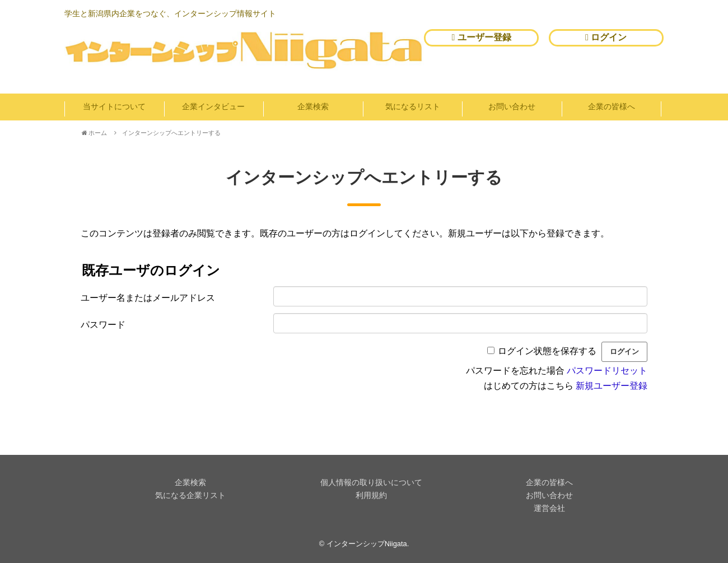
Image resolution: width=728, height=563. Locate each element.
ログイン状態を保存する (547, 351)
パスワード (103, 325)
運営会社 (549, 508)
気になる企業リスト (190, 495)
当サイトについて (114, 106)
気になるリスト (413, 106)
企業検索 (313, 106)
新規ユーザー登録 (612, 386)
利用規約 (371, 495)
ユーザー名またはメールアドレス (148, 298)
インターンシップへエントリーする (171, 133)
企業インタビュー (213, 106)
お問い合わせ (512, 106)
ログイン (606, 37)
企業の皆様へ (612, 106)
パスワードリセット (607, 371)
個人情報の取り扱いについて (371, 482)
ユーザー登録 (482, 37)
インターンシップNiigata (367, 544)
